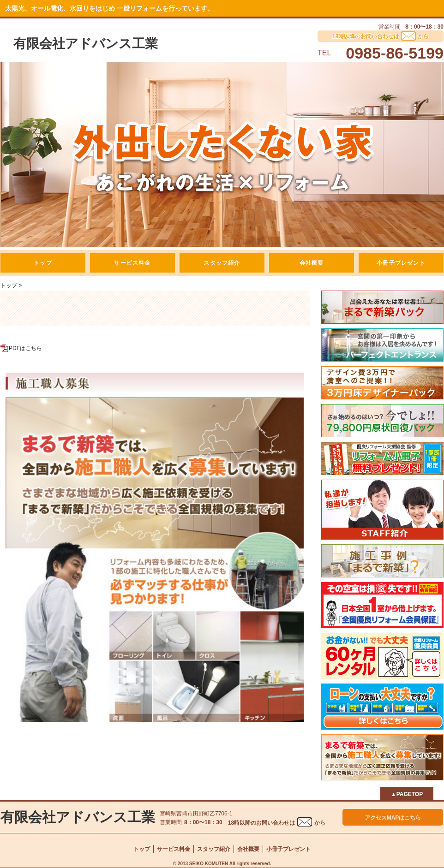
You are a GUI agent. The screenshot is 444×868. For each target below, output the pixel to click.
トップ (43, 263)
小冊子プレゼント (401, 263)
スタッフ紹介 (222, 263)
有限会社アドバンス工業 (86, 44)
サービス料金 (132, 263)
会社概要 (312, 263)
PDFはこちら (25, 348)
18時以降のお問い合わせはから (277, 823)
